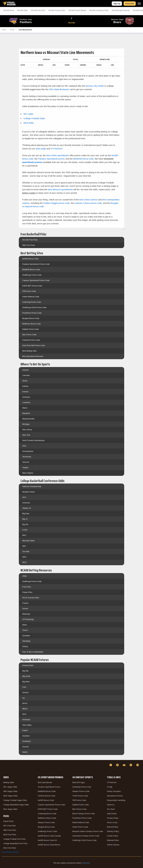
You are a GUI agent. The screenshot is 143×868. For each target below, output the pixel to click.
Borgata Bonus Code (31, 318)
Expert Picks (8, 821)
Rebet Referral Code (81, 822)
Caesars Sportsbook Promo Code (36, 280)
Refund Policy (113, 827)
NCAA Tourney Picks (31, 598)
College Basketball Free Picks (15, 843)
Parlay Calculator (114, 791)
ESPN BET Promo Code (32, 286)
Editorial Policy (113, 840)
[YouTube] (125, 765)
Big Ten (25, 524)
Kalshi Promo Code (80, 827)
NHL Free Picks (10, 848)
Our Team (111, 809)
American (26, 503)
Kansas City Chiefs (95, 86)
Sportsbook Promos (115, 796)
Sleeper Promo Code (46, 822)
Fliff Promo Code (29, 291)
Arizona (25, 370)
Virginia (25, 468)
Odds (4, 30)
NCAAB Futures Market (77, 10)
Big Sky (25, 671)
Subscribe (130, 4)
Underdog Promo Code (32, 302)
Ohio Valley (27, 725)
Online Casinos (113, 845)
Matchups (26, 614)
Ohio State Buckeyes (59, 89)
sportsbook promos (32, 162)
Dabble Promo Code (31, 329)
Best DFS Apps (79, 782)
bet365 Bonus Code (30, 259)
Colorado (26, 375)
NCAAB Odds (23, 10)
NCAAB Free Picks (30, 240)
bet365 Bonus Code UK (47, 840)
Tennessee (27, 457)
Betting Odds (9, 782)
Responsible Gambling (116, 800)
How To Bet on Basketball (33, 652)
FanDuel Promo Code (31, 340)
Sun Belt (26, 551)
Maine (25, 408)
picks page (41, 149)
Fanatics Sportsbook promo (51, 159)
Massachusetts (28, 419)
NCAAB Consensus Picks (99, 10)
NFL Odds (28, 114)
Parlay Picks (27, 592)
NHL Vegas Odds (10, 809)
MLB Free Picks (10, 835)
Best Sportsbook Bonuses (33, 356)
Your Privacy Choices (10, 852)
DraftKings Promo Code (32, 275)
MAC (24, 535)
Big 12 (25, 519)
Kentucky (26, 397)
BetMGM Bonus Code (31, 270)
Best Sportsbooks (45, 782)
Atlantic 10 (27, 508)
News (25, 625)
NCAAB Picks (38, 10)
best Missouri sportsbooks (60, 189)
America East (28, 665)
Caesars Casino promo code (88, 203)
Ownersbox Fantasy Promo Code (86, 836)
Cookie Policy (112, 836)
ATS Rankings (28, 619)
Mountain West (28, 541)
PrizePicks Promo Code (32, 313)
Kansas (25, 392)
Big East (26, 514)
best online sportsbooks (58, 155)
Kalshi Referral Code (31, 297)
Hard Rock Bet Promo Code (34, 345)
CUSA (25, 530)
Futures (25, 603)
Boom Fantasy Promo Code (84, 814)
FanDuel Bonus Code (47, 796)
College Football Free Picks (14, 839)
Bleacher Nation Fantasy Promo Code (88, 831)
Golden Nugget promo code (56, 203)
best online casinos (88, 200)
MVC (24, 714)
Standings (26, 641)
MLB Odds (29, 123)
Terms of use (112, 822)
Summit (25, 747)
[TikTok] (131, 765)
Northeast (26, 720)
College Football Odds (34, 118)
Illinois (25, 381)
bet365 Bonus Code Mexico (49, 845)
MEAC (25, 709)
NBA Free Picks (29, 245)
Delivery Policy (113, 831)
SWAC (25, 752)
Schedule (26, 636)
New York (26, 435)
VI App (110, 787)
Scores (25, 608)
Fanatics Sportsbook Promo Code (36, 264)
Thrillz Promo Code (80, 796)
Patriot (25, 730)
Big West (26, 682)
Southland (26, 741)
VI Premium (112, 782)
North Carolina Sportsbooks (34, 440)
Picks (12, 30)
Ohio (24, 446)
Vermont (26, 462)
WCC (25, 562)
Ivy (24, 698)
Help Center (112, 814)
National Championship (32, 486)
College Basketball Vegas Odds (16, 805)
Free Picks (27, 587)
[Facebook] (111, 765)
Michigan (26, 424)
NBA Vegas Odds (10, 791)
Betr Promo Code (29, 335)
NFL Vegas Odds (10, 787)
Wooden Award (28, 492)
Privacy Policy (113, 818)
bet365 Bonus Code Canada (49, 836)
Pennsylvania (28, 451)
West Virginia (28, 473)
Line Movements (25, 30)
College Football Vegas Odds (15, 800)
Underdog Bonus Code (47, 814)
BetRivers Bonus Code (32, 324)
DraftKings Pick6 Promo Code (34, 307)
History (25, 646)
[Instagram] (138, 765)
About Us (111, 805)
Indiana (25, 386)
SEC (24, 546)
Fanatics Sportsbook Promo (49, 787)
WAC (24, 557)
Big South (26, 676)
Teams (25, 630)
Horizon (25, 692)
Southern (26, 736)
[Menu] (139, 4)
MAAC (25, 703)
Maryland (26, 413)
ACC (24, 497)
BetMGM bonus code (83, 159)
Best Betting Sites (30, 351)
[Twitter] (118, 765)
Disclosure (86, 863)
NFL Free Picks (10, 826)
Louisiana (26, 402)
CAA (24, 687)
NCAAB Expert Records (121, 10)
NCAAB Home (9, 10)
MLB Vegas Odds (10, 796)
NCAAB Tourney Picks (57, 10)
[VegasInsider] (3, 768)
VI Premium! (57, 149)
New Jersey (27, 430)
